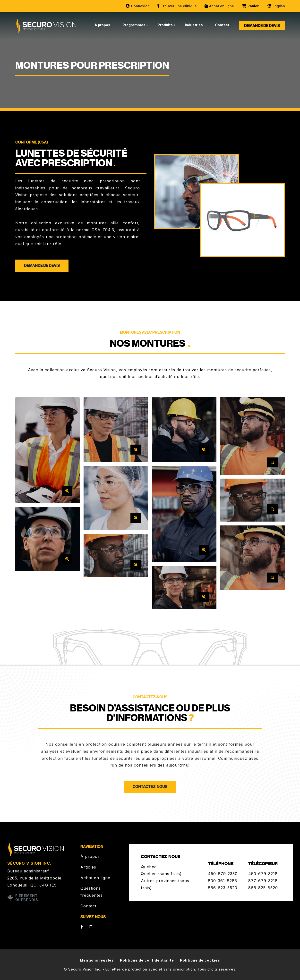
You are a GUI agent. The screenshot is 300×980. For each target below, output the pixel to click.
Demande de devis (262, 26)
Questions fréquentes (92, 892)
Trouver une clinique (177, 6)
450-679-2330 (223, 874)
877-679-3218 (263, 881)
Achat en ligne (219, 6)
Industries (194, 25)
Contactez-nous (150, 787)
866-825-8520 (263, 888)
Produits (165, 25)
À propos (102, 25)
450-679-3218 (263, 874)
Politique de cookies (200, 960)
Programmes (134, 25)
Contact (222, 25)
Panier (250, 6)
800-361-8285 (223, 881)
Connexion (137, 6)
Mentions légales (97, 960)
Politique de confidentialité (147, 960)
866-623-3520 (223, 888)
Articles (88, 867)
